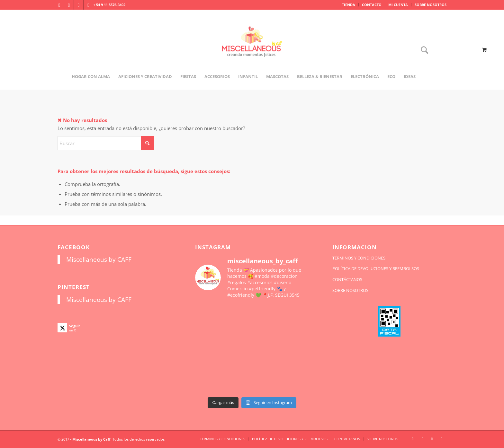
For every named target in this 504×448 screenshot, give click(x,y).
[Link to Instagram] (59, 5)
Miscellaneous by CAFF (99, 259)
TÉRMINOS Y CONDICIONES (359, 258)
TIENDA (349, 5)
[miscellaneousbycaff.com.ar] (252, 49)
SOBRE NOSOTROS (431, 5)
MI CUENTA (398, 5)
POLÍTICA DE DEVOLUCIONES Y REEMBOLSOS (376, 268)
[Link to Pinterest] (88, 5)
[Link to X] (79, 5)
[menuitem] (349, 5)
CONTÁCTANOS (347, 279)
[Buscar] (422, 51)
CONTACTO (372, 5)
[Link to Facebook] (69, 5)
